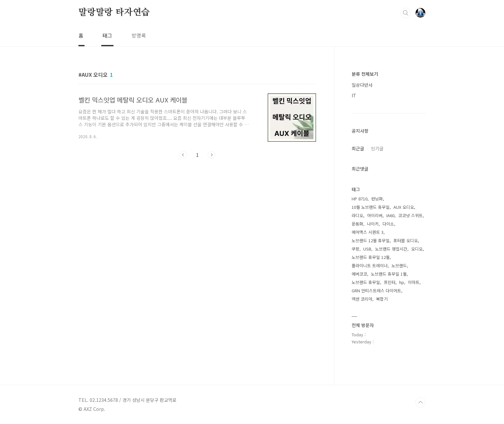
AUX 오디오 (404, 207)
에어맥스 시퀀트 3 (368, 232)
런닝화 (377, 199)
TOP (420, 402)
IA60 (390, 215)
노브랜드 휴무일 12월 (371, 257)
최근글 (358, 148)
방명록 (139, 35)
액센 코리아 (362, 299)
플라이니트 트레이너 (370, 265)
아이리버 (375, 215)
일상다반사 (362, 85)
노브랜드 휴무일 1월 (389, 274)
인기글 (377, 148)
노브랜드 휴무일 (366, 282)
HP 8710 (360, 199)
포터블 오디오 (406, 240)
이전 (183, 155)
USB (367, 249)
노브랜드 (399, 265)
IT (354, 95)
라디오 (357, 215)
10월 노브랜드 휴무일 (371, 207)
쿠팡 (355, 249)
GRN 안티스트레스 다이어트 (376, 291)
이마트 (414, 282)
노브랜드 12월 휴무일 (371, 240)
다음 (212, 155)
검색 (406, 13)
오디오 (417, 249)
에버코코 (359, 274)
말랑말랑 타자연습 (114, 13)
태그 (107, 35)
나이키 (373, 224)
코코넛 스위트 (410, 215)
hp (402, 282)
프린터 (390, 282)
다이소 (388, 224)
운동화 (357, 224)
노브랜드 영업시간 (391, 249)
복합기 (382, 299)
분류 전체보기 (365, 74)
